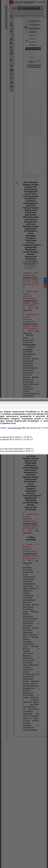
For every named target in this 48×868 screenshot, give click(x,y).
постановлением (15, 428)
